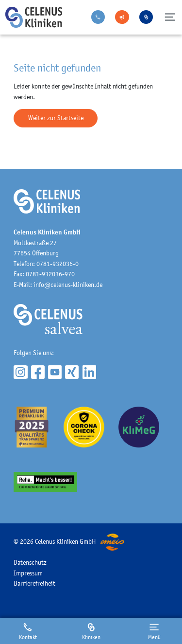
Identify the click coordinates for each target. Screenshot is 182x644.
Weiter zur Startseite (56, 118)
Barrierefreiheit (34, 583)
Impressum (28, 573)
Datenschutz (30, 562)
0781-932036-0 (58, 264)
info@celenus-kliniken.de (68, 285)
